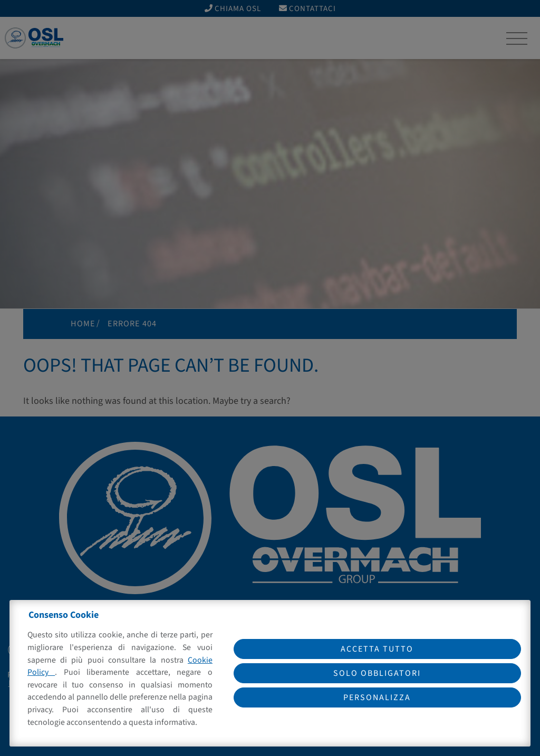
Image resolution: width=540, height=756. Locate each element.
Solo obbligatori (377, 673)
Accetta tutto (377, 649)
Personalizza (377, 697)
